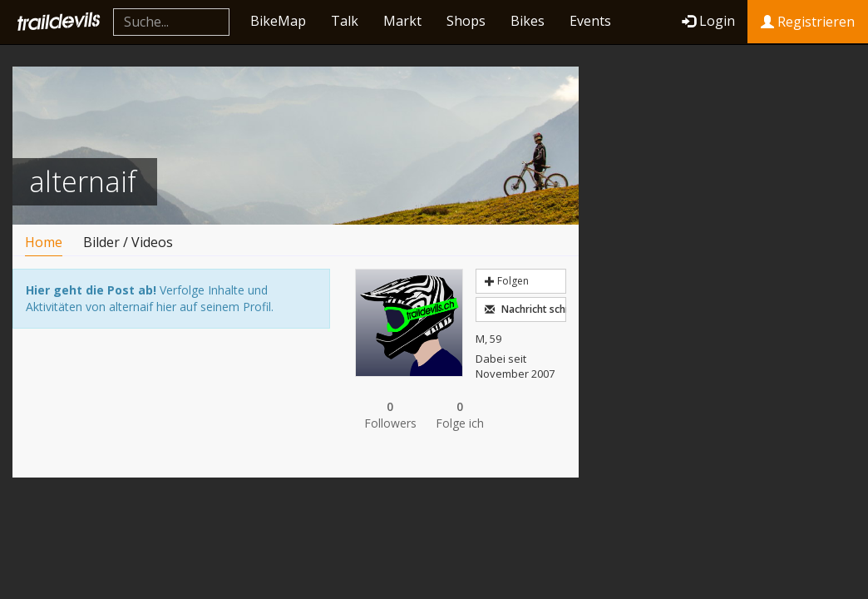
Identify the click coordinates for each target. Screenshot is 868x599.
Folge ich (460, 415)
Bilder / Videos (128, 242)
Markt (402, 21)
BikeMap (278, 21)
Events (590, 21)
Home (44, 242)
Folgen (507, 281)
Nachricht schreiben (525, 309)
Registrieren (808, 22)
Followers (390, 415)
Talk (345, 21)
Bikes (528, 21)
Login (708, 21)
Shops (466, 21)
